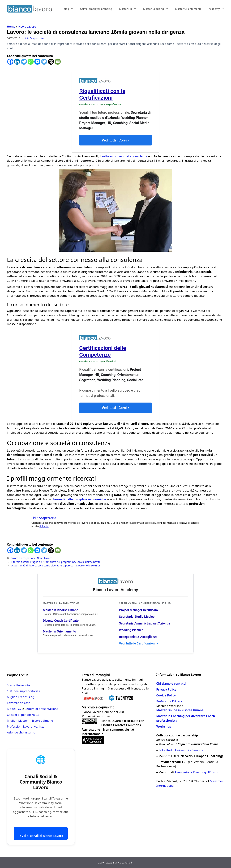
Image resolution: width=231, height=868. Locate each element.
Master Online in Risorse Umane (180, 710)
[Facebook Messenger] (37, 62)
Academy (218, 9)
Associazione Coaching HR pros (196, 772)
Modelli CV (14, 709)
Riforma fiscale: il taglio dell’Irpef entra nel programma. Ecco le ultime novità (56, 562)
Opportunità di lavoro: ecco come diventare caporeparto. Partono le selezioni (56, 565)
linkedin (44, 526)
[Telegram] (24, 62)
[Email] (58, 62)
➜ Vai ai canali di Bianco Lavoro (41, 836)
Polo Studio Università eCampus (181, 750)
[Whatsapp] (31, 62)
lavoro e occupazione (23, 558)
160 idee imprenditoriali (23, 691)
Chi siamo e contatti (171, 684)
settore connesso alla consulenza (125, 156)
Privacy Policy (166, 689)
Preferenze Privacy (169, 701)
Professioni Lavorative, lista (26, 726)
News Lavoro (27, 27)
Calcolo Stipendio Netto (23, 715)
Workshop (164, 726)
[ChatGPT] (51, 62)
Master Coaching (157, 9)
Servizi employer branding (96, 9)
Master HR (129, 9)
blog (70, 9)
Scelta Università (18, 685)
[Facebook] (10, 62)
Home (11, 27)
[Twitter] (44, 62)
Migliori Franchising (21, 697)
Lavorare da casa (19, 703)
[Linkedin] (17, 62)
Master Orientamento (188, 9)
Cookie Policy (166, 695)
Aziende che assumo (21, 732)
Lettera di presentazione (42, 709)
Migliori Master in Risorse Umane (30, 721)
